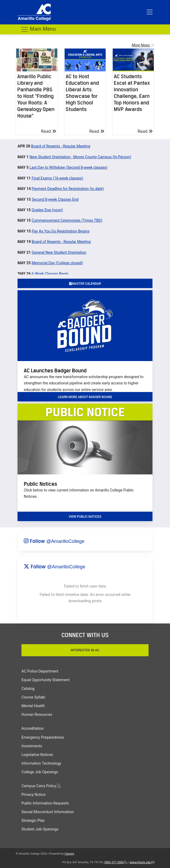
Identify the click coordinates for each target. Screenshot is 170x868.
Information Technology (41, 763)
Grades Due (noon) (47, 210)
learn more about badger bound (85, 397)
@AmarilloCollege (65, 541)
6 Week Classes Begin (50, 274)
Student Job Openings (40, 829)
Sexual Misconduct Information (48, 812)
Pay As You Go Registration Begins (61, 231)
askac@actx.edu (142, 862)
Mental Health (33, 706)
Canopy (69, 854)
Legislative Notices (37, 755)
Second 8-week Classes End (55, 200)
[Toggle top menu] (150, 12)
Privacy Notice (33, 795)
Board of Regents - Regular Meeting (61, 146)
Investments (32, 746)
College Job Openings (40, 772)
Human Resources (37, 715)
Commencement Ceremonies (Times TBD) (67, 221)
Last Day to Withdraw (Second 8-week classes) (69, 168)
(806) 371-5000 (116, 862)
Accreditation (33, 729)
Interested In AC (85, 650)
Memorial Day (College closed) (57, 263)
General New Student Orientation (59, 253)
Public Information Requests (45, 803)
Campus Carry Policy (41, 786)
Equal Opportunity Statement (46, 680)
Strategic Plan (33, 821)
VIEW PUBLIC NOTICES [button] (85, 517)
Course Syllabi (33, 697)
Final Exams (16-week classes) (57, 178)
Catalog (28, 689)
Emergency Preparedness (43, 737)
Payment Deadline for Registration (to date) (68, 189)
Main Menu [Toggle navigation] (38, 29)
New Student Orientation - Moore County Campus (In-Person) (80, 157)
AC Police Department (40, 671)
